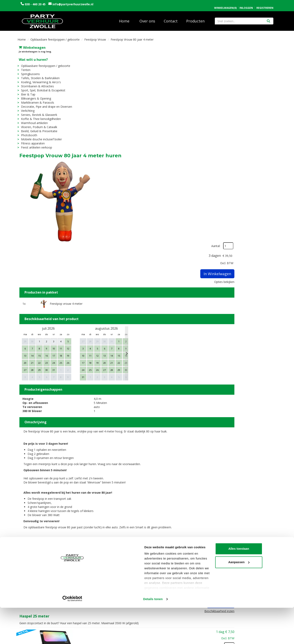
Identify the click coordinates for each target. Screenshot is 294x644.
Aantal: (255, 54)
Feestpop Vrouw (95, 37)
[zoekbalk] (244, 18)
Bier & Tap (27, 91)
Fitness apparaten (32, 140)
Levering (156, 590)
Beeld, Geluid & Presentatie (38, 128)
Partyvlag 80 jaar (150, 504)
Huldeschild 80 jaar (151, 539)
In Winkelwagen (256, 82)
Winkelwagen (31, 45)
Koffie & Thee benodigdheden (40, 116)
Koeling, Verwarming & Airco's (40, 79)
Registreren (265, 4)
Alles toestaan (260, 606)
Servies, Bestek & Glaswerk (38, 112)
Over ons (147, 18)
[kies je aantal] (268, 439)
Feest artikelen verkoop (35, 145)
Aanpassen (260, 619)
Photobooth (28, 132)
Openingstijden (226, 590)
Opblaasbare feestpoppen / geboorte (55, 37)
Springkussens (29, 71)
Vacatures (93, 594)
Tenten (24, 67)
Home (124, 18)
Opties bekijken (263, 90)
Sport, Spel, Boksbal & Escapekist (42, 87)
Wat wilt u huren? (32, 57)
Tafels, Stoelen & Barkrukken (39, 75)
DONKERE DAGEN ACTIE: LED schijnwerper (173, 465)
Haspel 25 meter (149, 426)
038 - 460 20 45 (35, 4)
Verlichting (27, 108)
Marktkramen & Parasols (36, 100)
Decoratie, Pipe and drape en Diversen (45, 104)
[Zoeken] (268, 18)
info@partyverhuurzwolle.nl (72, 4)
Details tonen (63, 636)
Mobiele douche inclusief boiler (40, 136)
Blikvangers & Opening (35, 96)
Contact (171, 18)
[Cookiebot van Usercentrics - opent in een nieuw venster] (26, 636)
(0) (225, 4)
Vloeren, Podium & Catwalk (38, 124)
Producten (195, 18)
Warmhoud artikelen (33, 120)
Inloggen (246, 4)
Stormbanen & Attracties (36, 83)
